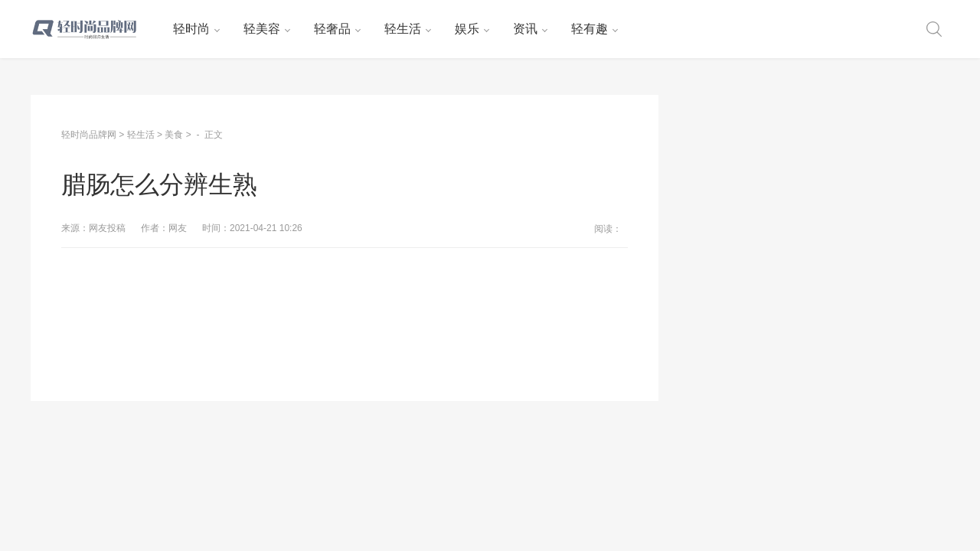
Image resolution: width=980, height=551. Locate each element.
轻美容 (262, 29)
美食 (174, 135)
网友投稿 (107, 228)
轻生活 (403, 29)
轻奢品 (332, 29)
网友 (178, 228)
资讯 (525, 29)
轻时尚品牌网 (89, 135)
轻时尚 (191, 29)
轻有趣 (590, 29)
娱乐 (467, 29)
